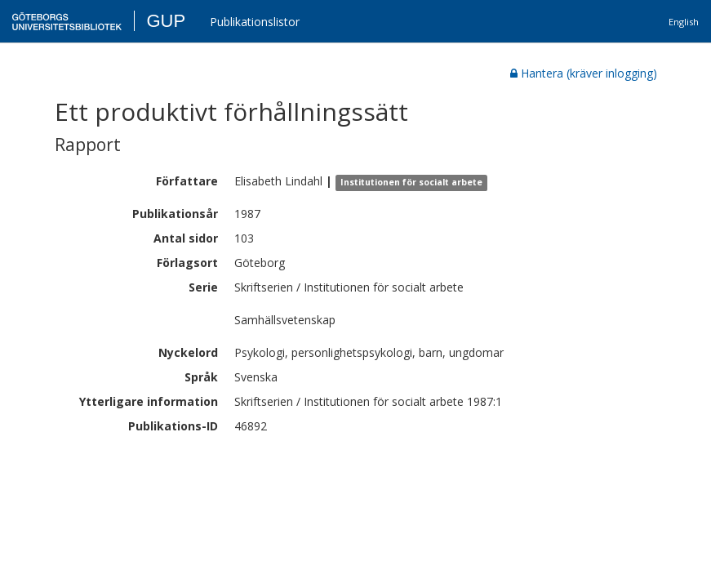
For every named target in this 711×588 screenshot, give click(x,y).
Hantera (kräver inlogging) (584, 73)
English (684, 22)
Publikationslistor (255, 22)
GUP (166, 21)
